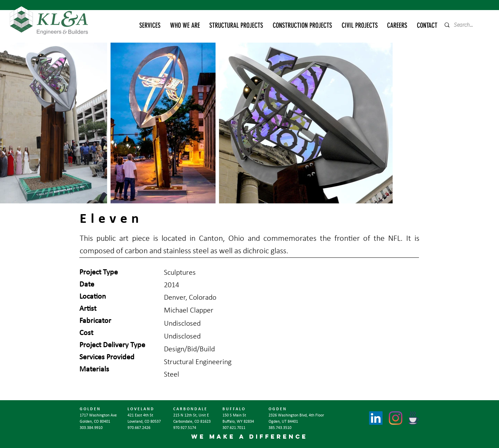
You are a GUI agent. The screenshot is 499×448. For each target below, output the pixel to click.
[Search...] (466, 25)
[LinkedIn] (376, 418)
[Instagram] (396, 418)
